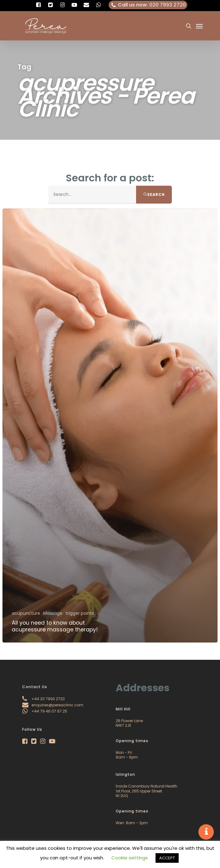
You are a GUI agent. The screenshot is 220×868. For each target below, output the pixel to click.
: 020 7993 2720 (148, 5)
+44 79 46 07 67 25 (45, 711)
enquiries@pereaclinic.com (53, 705)
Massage (53, 613)
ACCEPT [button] (167, 858)
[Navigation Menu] (199, 26)
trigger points (80, 613)
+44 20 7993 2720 (44, 699)
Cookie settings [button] (130, 858)
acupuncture (26, 613)
